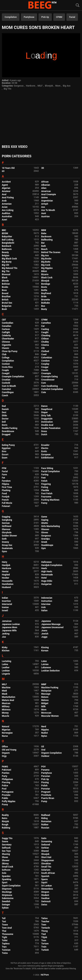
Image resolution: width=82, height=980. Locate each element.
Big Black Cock (9, 259)
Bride (44, 297)
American (46, 191)
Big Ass (67, 86)
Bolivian (6, 284)
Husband (6, 587)
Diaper (45, 412)
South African (48, 873)
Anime (45, 198)
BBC (4, 230)
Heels (44, 568)
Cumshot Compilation (52, 389)
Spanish (45, 876)
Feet (43, 478)
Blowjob (49, 86)
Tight (4, 937)
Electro (45, 448)
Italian (44, 611)
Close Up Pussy (10, 351)
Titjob (44, 937)
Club (4, 354)
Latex (44, 661)
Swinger (6, 905)
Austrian (46, 216)
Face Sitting (47, 468)
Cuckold (6, 383)
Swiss (44, 905)
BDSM (5, 233)
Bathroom (7, 249)
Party (5, 776)
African (45, 182)
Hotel (44, 578)
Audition (6, 213)
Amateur (6, 191)
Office (5, 747)
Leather (6, 668)
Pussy (5, 805)
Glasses (45, 529)
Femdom (6, 481)
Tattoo (45, 918)
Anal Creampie (49, 194)
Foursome (46, 497)
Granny (5, 542)
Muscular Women (50, 716)
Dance (44, 406)
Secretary (7, 845)
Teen (44, 925)
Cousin (45, 370)
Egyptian (6, 448)
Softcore (6, 870)
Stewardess (47, 889)
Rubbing (6, 828)
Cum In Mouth (9, 386)
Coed (44, 354)
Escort (5, 455)
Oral (43, 750)
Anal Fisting (8, 198)
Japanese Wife (9, 631)
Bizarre (45, 274)
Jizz (4, 637)
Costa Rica (7, 367)
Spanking (6, 879)
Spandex (6, 876)
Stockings (7, 892)
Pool (4, 789)
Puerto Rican (48, 798)
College (6, 358)
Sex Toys (6, 851)
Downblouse (8, 431)
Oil (43, 747)
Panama (45, 770)
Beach (44, 249)
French (5, 500)
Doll (4, 422)
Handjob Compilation (52, 565)
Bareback (7, 246)
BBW (44, 230)
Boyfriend (46, 293)
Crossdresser (48, 380)
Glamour (6, 529)
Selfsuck (6, 848)
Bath (44, 246)
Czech (5, 395)
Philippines (7, 779)
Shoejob (45, 854)
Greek (44, 542)
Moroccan (46, 713)
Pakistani (6, 770)
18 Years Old (8, 168)
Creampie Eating (50, 377)
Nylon (44, 736)
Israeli (5, 611)
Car (43, 326)
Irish (43, 607)
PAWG (5, 767)
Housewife (7, 581)
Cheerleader (8, 339)
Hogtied (6, 575)
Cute (44, 392)
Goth (4, 539)
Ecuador (45, 445)
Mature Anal (8, 700)
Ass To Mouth (48, 210)
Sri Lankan (47, 886)
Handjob (6, 565)
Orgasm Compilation (52, 753)
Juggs (44, 637)
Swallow (45, 898)
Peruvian (46, 776)
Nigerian (6, 730)
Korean (45, 651)
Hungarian (46, 584)
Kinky (5, 647)
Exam (5, 458)
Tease (5, 925)
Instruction (47, 601)
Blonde (5, 281)
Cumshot (6, 389)
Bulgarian (7, 306)
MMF (44, 684)
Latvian (45, 664)
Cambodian (7, 323)
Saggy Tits (7, 838)
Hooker (5, 578)
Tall (4, 918)
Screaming (47, 841)
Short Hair (46, 857)
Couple (5, 370)
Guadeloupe (47, 545)
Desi (4, 412)
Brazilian (6, 297)
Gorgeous (19, 86)
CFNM (59, 17)
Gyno (4, 551)
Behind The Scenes (51, 252)
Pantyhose (29, 17)
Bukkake (46, 303)
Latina (5, 664)
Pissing (45, 782)
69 (3, 171)
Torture (45, 944)
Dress (44, 431)
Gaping (45, 520)
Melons (45, 700)
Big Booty (7, 262)
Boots (44, 287)
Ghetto (45, 523)
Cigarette (6, 345)
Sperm (45, 879)
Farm (4, 475)
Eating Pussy (8, 445)
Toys (4, 947)
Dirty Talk (46, 416)
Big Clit (5, 265)
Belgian (6, 255)
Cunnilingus (8, 392)
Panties (6, 773)
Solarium (46, 870)
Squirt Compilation (11, 886)
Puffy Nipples (9, 801)
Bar (43, 243)
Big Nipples (47, 268)
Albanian (46, 185)
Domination (47, 422)
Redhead (46, 815)
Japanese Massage (51, 624)
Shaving (6, 854)
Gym (44, 548)
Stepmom (7, 889)
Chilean (45, 339)
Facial (72, 17)
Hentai (5, 572)
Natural (5, 727)
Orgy (4, 756)
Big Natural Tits (10, 268)
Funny (44, 503)
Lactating (6, 661)
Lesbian (6, 671)
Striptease (7, 895)
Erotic (44, 451)
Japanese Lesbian (11, 624)
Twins (5, 953)
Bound (5, 293)
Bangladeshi (8, 243)
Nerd (44, 727)
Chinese (6, 342)
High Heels (47, 572)
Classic (5, 348)
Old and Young (9, 750)
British (5, 300)
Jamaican (7, 621)
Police (5, 786)
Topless (6, 944)
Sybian (5, 908)
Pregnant (46, 792)
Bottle (44, 290)
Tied (43, 934)
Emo (4, 451)
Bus (43, 306)
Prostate (6, 795)
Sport (5, 883)
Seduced (46, 845)
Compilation (11, 17)
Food (4, 494)
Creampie (46, 373)
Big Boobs (46, 259)
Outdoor (45, 756)
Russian (45, 828)
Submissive (8, 898)
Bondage (46, 284)
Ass (43, 207)
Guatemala (7, 548)
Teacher (45, 922)
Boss (4, 290)
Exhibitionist (47, 458)
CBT (4, 320)
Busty (44, 309)
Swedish (6, 901)
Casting (45, 329)
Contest (6, 364)
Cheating (46, 336)
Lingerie (6, 674)
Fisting (45, 487)
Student (45, 895)
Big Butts (46, 262)
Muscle (5, 716)
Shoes (5, 857)
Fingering (46, 484)
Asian (5, 207)
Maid (4, 691)
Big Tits (7, 89)
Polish (44, 786)
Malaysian (46, 691)
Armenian (7, 204)
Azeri (4, 220)
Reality (5, 815)
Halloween (47, 562)
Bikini (44, 271)
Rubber (45, 825)
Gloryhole (7, 533)
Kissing (45, 647)
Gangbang (7, 520)
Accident (6, 182)
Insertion (6, 601)
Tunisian (6, 950)
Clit (43, 348)
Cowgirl (6, 373)
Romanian (46, 821)
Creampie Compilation (13, 377)
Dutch (44, 434)
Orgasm (6, 753)
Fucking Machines (50, 500)
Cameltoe (46, 323)
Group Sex (7, 545)
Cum (44, 383)
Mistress (6, 710)
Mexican (6, 703)
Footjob (6, 497)
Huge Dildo (47, 581)
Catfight (6, 332)
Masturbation (9, 697)
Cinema (45, 345)
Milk (43, 706)
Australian (7, 216)
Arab (4, 201)
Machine (6, 688)
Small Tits (46, 867)
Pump (44, 801)
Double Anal (47, 425)
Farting (45, 475)
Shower (6, 860)
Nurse (5, 736)
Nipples (45, 730)
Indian (5, 598)
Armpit (45, 204)
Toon (44, 940)
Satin (44, 838)
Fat (3, 478)
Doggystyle (47, 419)
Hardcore (31, 86)
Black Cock (47, 278)
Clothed (45, 351)
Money (5, 713)
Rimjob (5, 821)
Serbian (45, 848)
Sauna (5, 841)
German (6, 523)
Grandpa (45, 539)
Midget (45, 703)
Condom (45, 361)
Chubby (45, 342)
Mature (45, 697)
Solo (4, 873)
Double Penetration (51, 428)
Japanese (46, 621)
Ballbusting (47, 240)
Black (5, 278)
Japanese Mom (10, 627)
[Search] (78, 5)
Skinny (5, 864)
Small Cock (7, 867)
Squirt (44, 883)
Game (44, 517)
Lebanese (46, 668)
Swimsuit (46, 901)
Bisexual (6, 274)
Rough (5, 825)
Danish (5, 409)
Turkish (45, 950)
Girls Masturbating (51, 526)
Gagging (6, 517)
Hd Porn (45, 975)
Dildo (4, 416)
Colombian (47, 358)
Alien (44, 188)
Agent (5, 185)
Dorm (5, 425)
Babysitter (7, 237)
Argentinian (47, 201)
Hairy (5, 562)
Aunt (44, 213)
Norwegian (7, 733)
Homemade (47, 575)
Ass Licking (8, 210)
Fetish (44, 481)
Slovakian (46, 864)
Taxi (4, 922)
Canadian (7, 326)
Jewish (45, 634)
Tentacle (46, 928)
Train (44, 947)
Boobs (5, 287)
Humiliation (8, 584)
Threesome (7, 934)
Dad (4, 406)
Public (5, 798)
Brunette (46, 300)
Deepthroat (47, 409)
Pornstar (46, 789)
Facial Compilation (51, 471)
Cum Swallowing (50, 386)
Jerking (6, 634)
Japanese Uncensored (52, 627)
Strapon (45, 892)
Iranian (5, 607)
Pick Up (45, 17)
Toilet (5, 940)
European (46, 455)
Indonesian (47, 598)
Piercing (6, 782)
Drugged (6, 434)
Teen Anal (7, 928)
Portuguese (8, 792)
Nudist (45, 733)
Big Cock (46, 265)
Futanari (6, 506)
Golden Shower (9, 536)
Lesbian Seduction (51, 671)
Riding (44, 818)
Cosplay (45, 364)
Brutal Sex (7, 303)
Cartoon (6, 329)
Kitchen (6, 651)
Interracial (7, 604)
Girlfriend (7, 526)
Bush (4, 309)
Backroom (46, 237)
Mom (58, 86)
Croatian (6, 380)
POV (43, 767)
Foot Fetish (47, 494)
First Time (7, 487)
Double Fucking (10, 428)
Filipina (5, 484)
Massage (46, 694)
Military (6, 706)
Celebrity (6, 336)
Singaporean (48, 860)
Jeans (44, 631)
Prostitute (46, 795)
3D (43, 168)
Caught (45, 332)
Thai (4, 931)
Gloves (45, 533)
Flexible (45, 490)
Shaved (45, 851)
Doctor (5, 419)
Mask (5, 694)
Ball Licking (8, 240)
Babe (44, 233)
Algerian (6, 188)
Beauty (5, 252)
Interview (46, 604)
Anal (4, 194)
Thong (45, 931)
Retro (5, 818)
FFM (4, 468)
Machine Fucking (50, 688)
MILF (40, 86)
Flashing (6, 490)
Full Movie (7, 503)
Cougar (45, 367)
